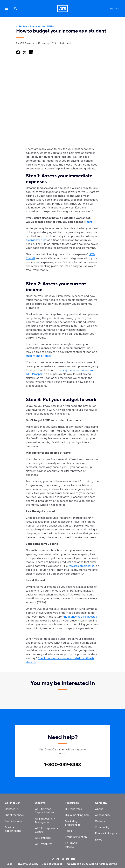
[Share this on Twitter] (24, 52)
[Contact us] (12, 809)
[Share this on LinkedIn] (31, 52)
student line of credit (39, 356)
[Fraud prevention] (76, 837)
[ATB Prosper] (43, 838)
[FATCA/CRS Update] (73, 845)
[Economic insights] (106, 833)
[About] (99, 809)
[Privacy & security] (28, 864)
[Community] (102, 827)
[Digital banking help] (77, 815)
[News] (99, 840)
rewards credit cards (81, 566)
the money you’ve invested (80, 617)
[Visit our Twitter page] (62, 860)
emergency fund (36, 240)
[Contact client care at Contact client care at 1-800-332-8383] (63, 765)
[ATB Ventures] (44, 844)
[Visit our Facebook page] (58, 860)
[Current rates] (73, 809)
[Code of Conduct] (52, 864)
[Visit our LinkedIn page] (67, 860)
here (89, 222)
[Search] (16, 9)
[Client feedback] (15, 815)
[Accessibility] (103, 815)
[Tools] (68, 831)
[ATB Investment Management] (45, 820)
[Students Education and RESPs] (62, 27)
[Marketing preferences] (73, 823)
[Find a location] (14, 821)
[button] (7, 9)
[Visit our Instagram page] (53, 860)
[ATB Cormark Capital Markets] (45, 811)
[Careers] (100, 821)
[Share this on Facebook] (18, 52)
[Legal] (10, 864)
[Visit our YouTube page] (72, 860)
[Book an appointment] (13, 829)
